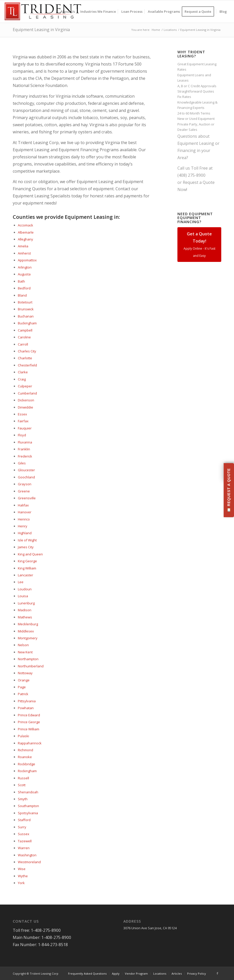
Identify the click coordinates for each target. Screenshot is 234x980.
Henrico (24, 519)
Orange (24, 680)
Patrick (23, 694)
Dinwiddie (25, 407)
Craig (22, 379)
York (21, 883)
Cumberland (27, 393)
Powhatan (26, 708)
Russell (23, 778)
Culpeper (25, 386)
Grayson (25, 484)
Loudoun (25, 589)
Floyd (22, 435)
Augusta (24, 274)
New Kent (25, 652)
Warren (24, 848)
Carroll (23, 344)
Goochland (26, 477)
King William (27, 568)
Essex (22, 414)
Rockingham (27, 771)
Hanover (25, 512)
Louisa (23, 596)
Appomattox (27, 260)
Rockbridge (27, 764)
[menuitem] (68, 11)
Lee (21, 582)
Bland (22, 295)
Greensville (27, 498)
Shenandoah (28, 792)
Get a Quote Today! (199, 244)
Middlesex (26, 631)
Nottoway (25, 673)
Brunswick (26, 309)
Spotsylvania (28, 813)
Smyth (23, 799)
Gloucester (26, 470)
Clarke (23, 372)
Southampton (28, 806)
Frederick (25, 456)
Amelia (23, 246)
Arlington (25, 267)
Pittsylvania (27, 701)
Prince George (29, 722)
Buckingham (27, 323)
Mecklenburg (28, 624)
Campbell (25, 330)
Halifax (23, 505)
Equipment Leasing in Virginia (41, 30)
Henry (23, 526)
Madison (25, 610)
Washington (27, 855)
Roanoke (25, 757)
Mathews (25, 617)
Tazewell (25, 841)
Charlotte (25, 358)
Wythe (23, 876)
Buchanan (26, 316)
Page (22, 687)
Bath (21, 281)
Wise (22, 869)
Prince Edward (29, 715)
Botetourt (25, 302)
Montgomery (28, 638)
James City (26, 547)
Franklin (24, 449)
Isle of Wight (27, 540)
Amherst (24, 253)
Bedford (24, 288)
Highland (25, 533)
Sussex (24, 834)
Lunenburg (26, 603)
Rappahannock (30, 743)
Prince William (29, 729)
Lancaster (25, 575)
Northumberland (31, 666)
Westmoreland (29, 862)
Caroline (24, 337)
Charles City (27, 351)
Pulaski (23, 736)
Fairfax (23, 421)
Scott (22, 785)
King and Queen (30, 554)
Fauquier (25, 428)
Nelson (23, 645)
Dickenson (26, 400)
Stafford (24, 820)
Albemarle (26, 232)
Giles (22, 463)
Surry (22, 827)
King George (27, 561)
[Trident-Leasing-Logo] (43, 11)
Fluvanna (25, 442)
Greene (24, 491)
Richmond (25, 750)
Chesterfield (27, 365)
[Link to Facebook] (217, 973)
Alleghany (25, 239)
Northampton (28, 659)
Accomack (25, 225)
